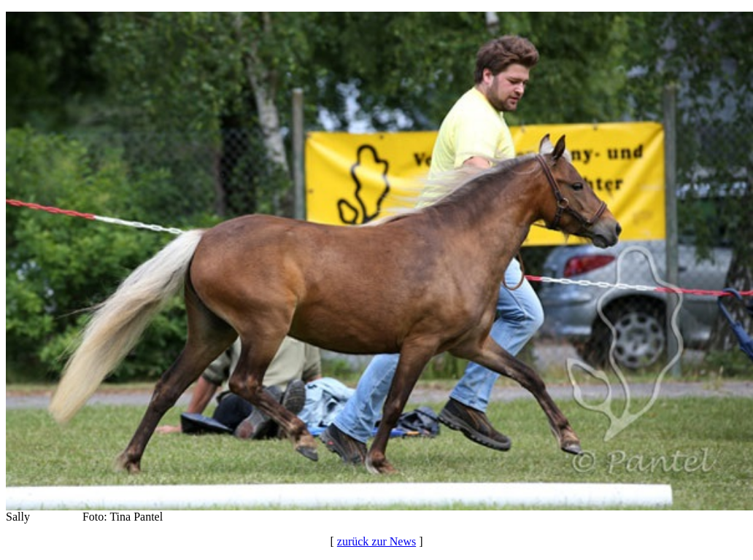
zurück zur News (376, 541)
